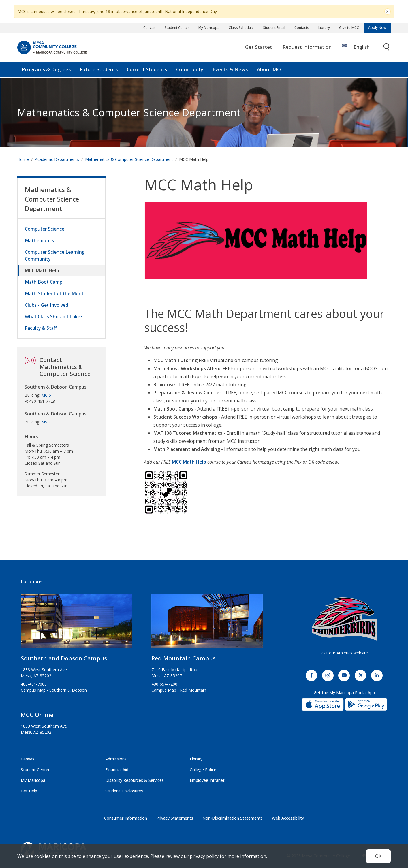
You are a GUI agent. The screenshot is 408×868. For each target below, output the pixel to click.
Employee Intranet (207, 780)
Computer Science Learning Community (55, 255)
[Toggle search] (387, 48)
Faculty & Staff (41, 328)
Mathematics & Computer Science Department (129, 112)
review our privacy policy (192, 856)
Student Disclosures (124, 791)
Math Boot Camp (44, 282)
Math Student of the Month (56, 293)
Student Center (177, 28)
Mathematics (39, 240)
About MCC (270, 70)
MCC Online (37, 715)
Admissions (116, 759)
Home (23, 159)
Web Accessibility (288, 818)
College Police (203, 770)
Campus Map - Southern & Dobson (54, 690)
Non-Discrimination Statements (233, 818)
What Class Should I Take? (53, 317)
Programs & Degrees (46, 70)
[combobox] (360, 48)
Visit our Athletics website (344, 653)
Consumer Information (126, 818)
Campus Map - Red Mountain (179, 690)
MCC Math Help (42, 270)
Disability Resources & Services (135, 780)
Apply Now (377, 28)
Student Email (274, 28)
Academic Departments (57, 159)
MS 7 (46, 422)
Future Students (99, 70)
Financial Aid (117, 770)
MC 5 (46, 395)
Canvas (149, 28)
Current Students (147, 70)
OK (378, 856)
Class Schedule (241, 28)
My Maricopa (209, 28)
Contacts (302, 28)
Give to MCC (349, 28)
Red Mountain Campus (184, 658)
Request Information (307, 48)
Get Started (259, 48)
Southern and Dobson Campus (64, 658)
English (356, 48)
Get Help (29, 791)
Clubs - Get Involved (47, 305)
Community (190, 70)
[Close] (388, 12)
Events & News (230, 70)
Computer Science (45, 229)
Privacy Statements (175, 818)
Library (324, 28)
